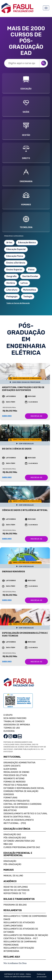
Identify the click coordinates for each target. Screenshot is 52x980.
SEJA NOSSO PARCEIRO (15, 718)
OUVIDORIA (9, 731)
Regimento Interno (14, 779)
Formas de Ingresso (14, 782)
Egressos (9, 794)
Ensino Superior (14, 270)
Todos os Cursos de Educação (18, 303)
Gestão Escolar (30, 276)
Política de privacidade (42, 975)
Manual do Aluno (13, 876)
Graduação (10, 861)
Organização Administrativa (19, 763)
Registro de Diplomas (16, 887)
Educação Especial (16, 249)
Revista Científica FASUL (17, 817)
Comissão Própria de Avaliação (21, 791)
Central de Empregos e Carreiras (22, 804)
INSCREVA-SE (36, 416)
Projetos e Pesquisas (16, 785)
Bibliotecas (10, 810)
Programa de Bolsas (15, 905)
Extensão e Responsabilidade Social (24, 788)
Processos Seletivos (15, 775)
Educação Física (15, 256)
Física (31, 270)
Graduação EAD (12, 834)
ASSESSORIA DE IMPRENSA (17, 725)
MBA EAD (8, 844)
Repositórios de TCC (15, 893)
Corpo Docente (12, 766)
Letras (24, 283)
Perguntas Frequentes (17, 801)
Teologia (28, 297)
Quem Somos (10, 769)
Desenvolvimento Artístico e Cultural (25, 814)
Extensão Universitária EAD (19, 841)
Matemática (29, 290)
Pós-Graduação (12, 864)
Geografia (11, 276)
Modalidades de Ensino (16, 772)
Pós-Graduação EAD (15, 838)
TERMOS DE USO (12, 728)
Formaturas (10, 798)
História (11, 283)
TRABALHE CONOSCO (14, 721)
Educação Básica (27, 243)
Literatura (12, 290)
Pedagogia (12, 297)
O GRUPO (8, 715)
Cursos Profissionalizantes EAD (22, 847)
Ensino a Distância (16, 263)
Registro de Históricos (16, 890)
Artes (9, 243)
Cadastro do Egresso (16, 807)
